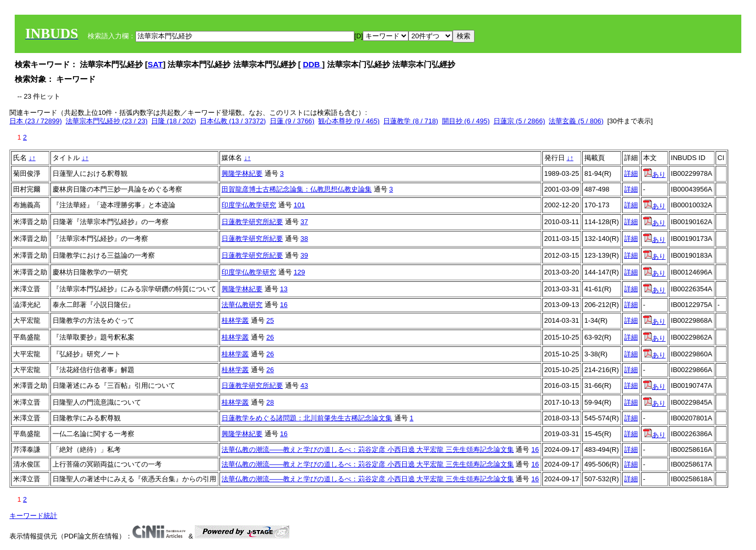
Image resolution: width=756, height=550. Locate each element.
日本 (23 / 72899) (36, 121)
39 (304, 255)
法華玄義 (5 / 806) (576, 121)
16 (283, 305)
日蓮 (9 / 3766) (292, 121)
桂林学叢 (235, 320)
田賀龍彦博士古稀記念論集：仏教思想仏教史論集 (297, 189)
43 (304, 385)
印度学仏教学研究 (249, 205)
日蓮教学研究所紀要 (252, 222)
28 (270, 402)
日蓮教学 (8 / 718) (411, 121)
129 (299, 272)
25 (270, 320)
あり (654, 174)
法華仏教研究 (242, 305)
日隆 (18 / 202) (174, 121)
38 (304, 239)
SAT (155, 64)
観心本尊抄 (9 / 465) (349, 121)
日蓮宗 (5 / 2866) (519, 121)
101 (299, 205)
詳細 (631, 173)
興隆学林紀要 (242, 173)
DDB (313, 64)
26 (270, 337)
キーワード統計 (33, 516)
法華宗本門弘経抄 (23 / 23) (107, 121)
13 (283, 289)
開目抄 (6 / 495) (466, 121)
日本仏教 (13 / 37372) (233, 121)
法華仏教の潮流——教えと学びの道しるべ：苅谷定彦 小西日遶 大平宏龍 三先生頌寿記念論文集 (368, 449)
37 (304, 222)
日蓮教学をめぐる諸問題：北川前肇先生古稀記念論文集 (307, 418)
